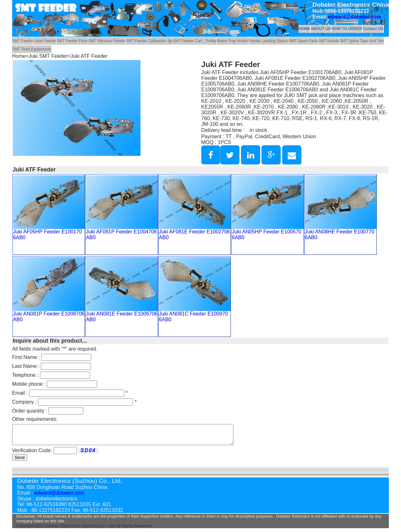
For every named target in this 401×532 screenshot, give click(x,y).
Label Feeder (45, 41)
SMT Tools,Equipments (32, 49)
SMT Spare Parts (303, 41)
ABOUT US (321, 29)
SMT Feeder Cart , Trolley (194, 41)
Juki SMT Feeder (48, 56)
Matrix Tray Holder (232, 41)
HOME (304, 29)
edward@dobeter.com (354, 17)
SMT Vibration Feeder (107, 41)
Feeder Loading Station (268, 41)
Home (19, 56)
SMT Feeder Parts (72, 41)
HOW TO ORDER (347, 29)
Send (20, 461)
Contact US (373, 29)
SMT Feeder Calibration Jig (149, 41)
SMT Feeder (23, 41)
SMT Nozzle (329, 41)
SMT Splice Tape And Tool (362, 41)
